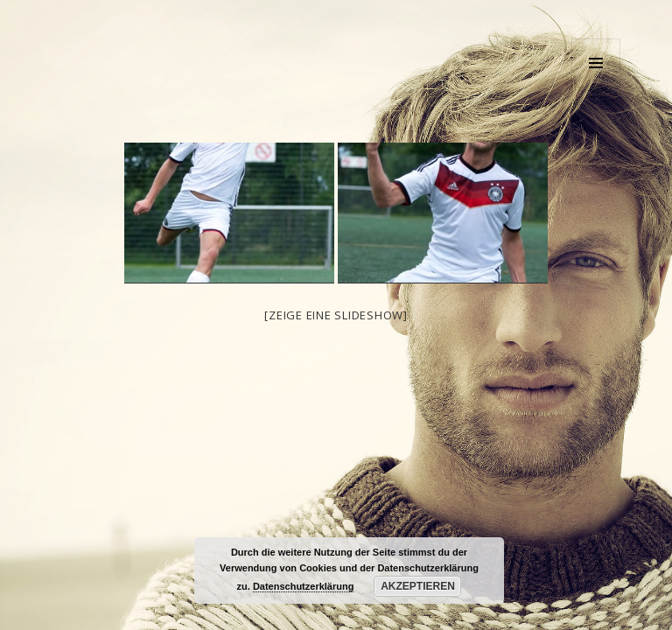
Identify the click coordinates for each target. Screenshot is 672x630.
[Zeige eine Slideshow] (336, 315)
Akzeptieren (418, 586)
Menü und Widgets (596, 87)
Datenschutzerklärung (304, 586)
